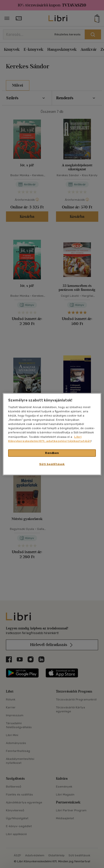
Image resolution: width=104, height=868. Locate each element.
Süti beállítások (52, 464)
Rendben (52, 453)
